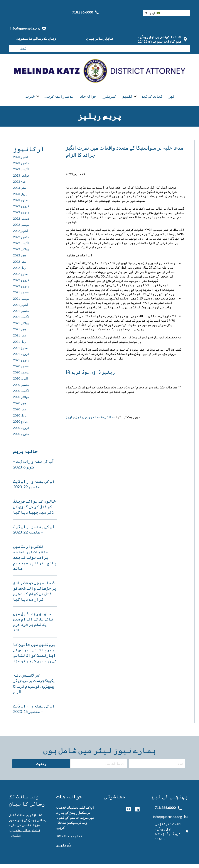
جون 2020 (19, 407)
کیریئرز (109, 99)
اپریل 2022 (20, 272)
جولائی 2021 (21, 327)
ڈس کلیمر (64, 849)
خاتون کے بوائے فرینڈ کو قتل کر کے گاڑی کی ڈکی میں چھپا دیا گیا (34, 511)
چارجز (70, 421)
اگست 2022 (21, 247)
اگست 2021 (21, 321)
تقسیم (127, 99)
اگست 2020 (21, 395)
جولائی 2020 (21, 401)
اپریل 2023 (20, 198)
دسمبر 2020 (21, 370)
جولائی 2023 (21, 180)
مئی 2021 (19, 340)
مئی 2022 (19, 266)
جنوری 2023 (21, 217)
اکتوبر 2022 (21, 235)
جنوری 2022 (21, 290)
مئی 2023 (19, 192)
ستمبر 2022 (21, 241)
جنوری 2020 (21, 438)
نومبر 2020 (21, 376)
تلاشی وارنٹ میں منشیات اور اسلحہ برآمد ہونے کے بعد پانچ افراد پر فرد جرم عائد (35, 561)
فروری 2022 (21, 284)
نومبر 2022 (21, 229)
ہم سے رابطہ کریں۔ (59, 99)
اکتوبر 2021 (21, 309)
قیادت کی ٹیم (152, 99)
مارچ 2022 (20, 278)
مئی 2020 (19, 413)
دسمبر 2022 (21, 223)
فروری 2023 (21, 210)
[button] (167, 13)
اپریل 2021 (20, 346)
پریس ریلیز (84, 421)
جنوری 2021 (21, 364)
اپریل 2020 (20, 419)
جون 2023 (19, 186)
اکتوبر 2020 (21, 383)
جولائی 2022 (21, 253)
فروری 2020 (21, 432)
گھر (171, 99)
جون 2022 (19, 260)
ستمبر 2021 (21, 315)
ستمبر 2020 (21, 389)
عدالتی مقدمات (104, 421)
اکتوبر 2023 (21, 161)
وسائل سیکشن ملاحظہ (72, 827)
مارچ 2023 (20, 204)
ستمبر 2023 (21, 167)
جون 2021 (19, 333)
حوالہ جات (88, 99)
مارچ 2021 (20, 352)
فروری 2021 (21, 358)
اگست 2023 (21, 173)
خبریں (30, 99)
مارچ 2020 (20, 426)
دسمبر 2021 (21, 296)
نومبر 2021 (21, 303)
